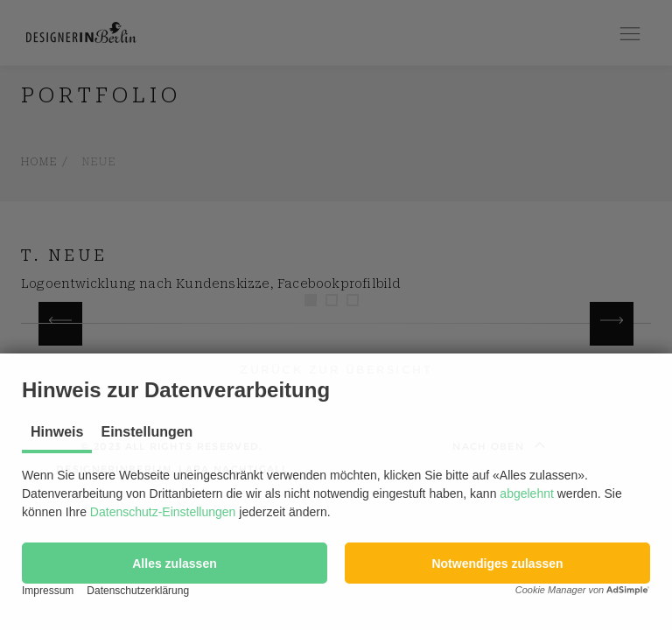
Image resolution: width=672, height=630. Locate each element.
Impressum (48, 591)
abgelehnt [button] (527, 493)
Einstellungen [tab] (147, 432)
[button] (175, 563)
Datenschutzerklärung (138, 591)
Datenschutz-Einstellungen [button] (163, 512)
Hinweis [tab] (57, 432)
